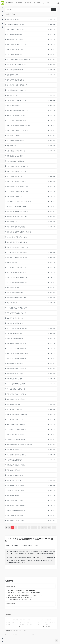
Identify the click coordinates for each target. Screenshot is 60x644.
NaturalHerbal (36, 632)
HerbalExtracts (20, 632)
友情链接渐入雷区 (15, 146)
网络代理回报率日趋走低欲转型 (19, 29)
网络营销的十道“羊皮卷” (17, 470)
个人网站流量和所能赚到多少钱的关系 (20, 191)
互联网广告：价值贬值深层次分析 (19, 359)
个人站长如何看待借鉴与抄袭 (18, 70)
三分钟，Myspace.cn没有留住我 (19, 511)
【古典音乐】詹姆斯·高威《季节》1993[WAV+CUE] (23, 603)
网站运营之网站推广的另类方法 (19, 485)
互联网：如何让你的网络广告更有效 (20, 100)
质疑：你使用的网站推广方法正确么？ (20, 131)
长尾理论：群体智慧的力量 (17, 333)
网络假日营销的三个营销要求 (18, 39)
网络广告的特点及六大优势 (17, 379)
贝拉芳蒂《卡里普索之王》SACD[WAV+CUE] (22, 605)
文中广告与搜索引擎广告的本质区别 (20, 328)
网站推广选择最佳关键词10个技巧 (19, 115)
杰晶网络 (10, 626)
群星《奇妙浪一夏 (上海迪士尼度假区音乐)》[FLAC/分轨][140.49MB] (27, 601)
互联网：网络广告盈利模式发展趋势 (20, 85)
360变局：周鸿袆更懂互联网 (18, 338)
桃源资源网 (25, 626)
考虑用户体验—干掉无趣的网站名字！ (20, 278)
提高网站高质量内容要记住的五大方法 (20, 283)
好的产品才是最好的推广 (17, 288)
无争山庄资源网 (12, 632)
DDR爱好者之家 (17, 626)
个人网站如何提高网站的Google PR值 (20, 166)
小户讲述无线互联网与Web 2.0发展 (20, 90)
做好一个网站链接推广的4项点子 (19, 227)
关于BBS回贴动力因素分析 (17, 409)
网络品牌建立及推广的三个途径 (19, 521)
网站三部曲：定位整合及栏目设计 (19, 181)
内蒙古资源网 (25, 628)
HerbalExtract (24, 630)
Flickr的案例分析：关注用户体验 (19, 389)
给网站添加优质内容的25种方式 (19, 151)
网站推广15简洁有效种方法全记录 (19, 298)
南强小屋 (45, 626)
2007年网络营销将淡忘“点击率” (19, 24)
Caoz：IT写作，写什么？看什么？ (19, 440)
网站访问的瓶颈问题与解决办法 (19, 424)
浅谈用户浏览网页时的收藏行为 (19, 141)
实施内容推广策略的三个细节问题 (19, 369)
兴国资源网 (17, 630)
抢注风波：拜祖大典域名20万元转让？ (21, 212)
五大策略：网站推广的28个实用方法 (20, 242)
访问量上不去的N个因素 (17, 136)
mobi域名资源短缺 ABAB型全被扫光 (20, 308)
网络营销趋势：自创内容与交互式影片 (20, 186)
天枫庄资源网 (47, 630)
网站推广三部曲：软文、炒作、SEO (20, 217)
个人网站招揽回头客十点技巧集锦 (19, 121)
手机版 (37, 642)
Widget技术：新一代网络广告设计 (19, 207)
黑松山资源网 (33, 628)
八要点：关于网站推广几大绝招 (19, 490)
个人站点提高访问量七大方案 (18, 419)
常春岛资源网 (48, 628)
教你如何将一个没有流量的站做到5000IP (21, 126)
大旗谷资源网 (40, 628)
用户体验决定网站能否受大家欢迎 (19, 430)
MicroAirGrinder (38, 626)
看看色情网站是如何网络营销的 (19, 80)
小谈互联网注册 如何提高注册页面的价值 (21, 60)
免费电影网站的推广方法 (17, 480)
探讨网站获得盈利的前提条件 (18, 156)
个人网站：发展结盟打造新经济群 (19, 348)
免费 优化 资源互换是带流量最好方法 (20, 110)
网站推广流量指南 (15, 262)
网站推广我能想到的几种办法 (18, 374)
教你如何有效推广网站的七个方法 (19, 45)
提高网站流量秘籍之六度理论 (18, 500)
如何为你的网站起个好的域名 (18, 50)
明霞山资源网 (18, 628)
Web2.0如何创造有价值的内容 (18, 161)
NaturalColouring (52, 632)
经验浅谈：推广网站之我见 (17, 450)
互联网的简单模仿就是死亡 (17, 105)
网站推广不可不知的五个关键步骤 (19, 313)
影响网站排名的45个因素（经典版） (20, 65)
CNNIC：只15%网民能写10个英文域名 (21, 237)
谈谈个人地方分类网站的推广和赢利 (20, 171)
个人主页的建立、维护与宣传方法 (19, 267)
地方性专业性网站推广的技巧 (18, 176)
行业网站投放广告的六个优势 (18, 293)
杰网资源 (31, 626)
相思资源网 (11, 628)
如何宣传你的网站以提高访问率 (19, 399)
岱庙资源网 (11, 630)
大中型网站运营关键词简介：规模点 (20, 343)
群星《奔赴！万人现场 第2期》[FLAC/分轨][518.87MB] (24, 596)
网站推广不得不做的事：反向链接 (19, 394)
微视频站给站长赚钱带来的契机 (19, 465)
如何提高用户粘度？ (15, 95)
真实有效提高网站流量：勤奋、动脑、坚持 (22, 202)
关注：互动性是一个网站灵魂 (18, 516)
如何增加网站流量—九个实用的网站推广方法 (22, 445)
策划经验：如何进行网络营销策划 (19, 273)
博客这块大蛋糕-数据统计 (17, 404)
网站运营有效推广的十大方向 (18, 364)
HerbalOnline (44, 632)
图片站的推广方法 (15, 303)
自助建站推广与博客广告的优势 (19, 323)
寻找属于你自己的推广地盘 (17, 197)
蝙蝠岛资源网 (32, 630)
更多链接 (10, 634)
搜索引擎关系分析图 (15, 75)
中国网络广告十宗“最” (16, 222)
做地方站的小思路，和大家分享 (19, 435)
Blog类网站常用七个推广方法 (18, 318)
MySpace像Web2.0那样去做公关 (19, 384)
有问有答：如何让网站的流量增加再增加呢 (22, 232)
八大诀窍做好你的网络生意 (17, 34)
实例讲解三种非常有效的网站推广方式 (20, 247)
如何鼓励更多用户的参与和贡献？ (19, 506)
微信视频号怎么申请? (16, 19)
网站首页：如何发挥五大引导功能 (19, 475)
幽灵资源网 (52, 626)
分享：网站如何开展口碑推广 (18, 55)
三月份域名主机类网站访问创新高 (19, 455)
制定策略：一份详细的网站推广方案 (20, 257)
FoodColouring (28, 632)
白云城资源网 (40, 630)
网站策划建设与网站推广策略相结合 (20, 414)
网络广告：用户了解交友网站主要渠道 (20, 354)
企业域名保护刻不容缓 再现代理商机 (20, 252)
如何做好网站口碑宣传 (16, 495)
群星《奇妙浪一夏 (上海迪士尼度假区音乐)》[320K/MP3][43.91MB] (27, 598)
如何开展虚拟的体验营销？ (17, 460)
